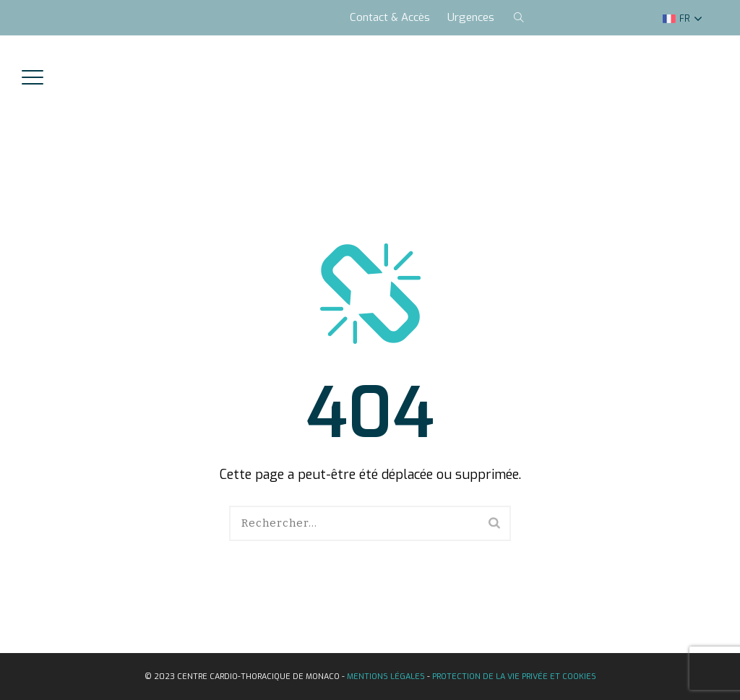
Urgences (471, 17)
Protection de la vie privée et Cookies (514, 677)
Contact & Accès (390, 17)
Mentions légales (386, 677)
